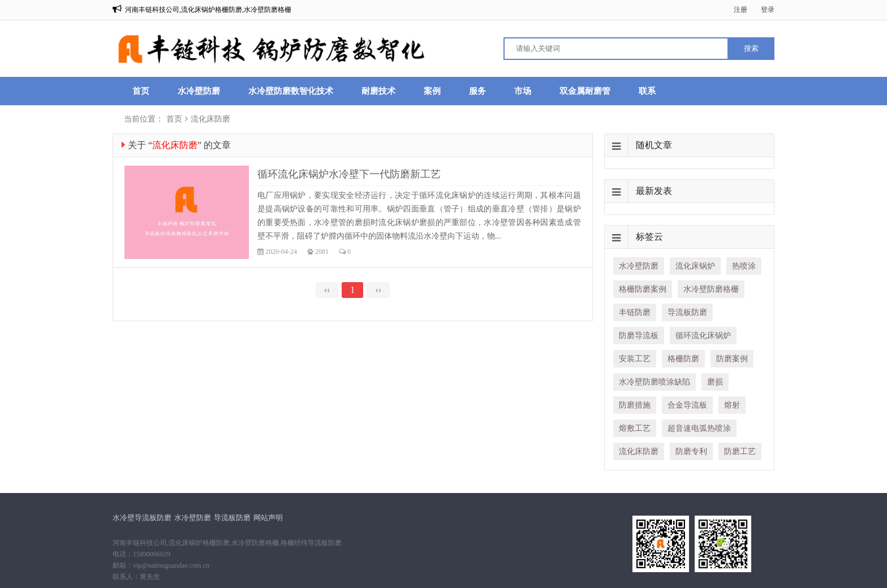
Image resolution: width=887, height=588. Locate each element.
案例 (432, 91)
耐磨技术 (378, 91)
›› (378, 290)
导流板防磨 (232, 518)
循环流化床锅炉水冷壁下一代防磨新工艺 (349, 174)
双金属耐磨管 (585, 91)
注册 (740, 10)
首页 (141, 91)
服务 (477, 91)
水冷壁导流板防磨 (142, 518)
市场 (523, 91)
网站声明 (268, 518)
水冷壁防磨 (199, 91)
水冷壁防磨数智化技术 (291, 91)
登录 (768, 10)
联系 (647, 91)
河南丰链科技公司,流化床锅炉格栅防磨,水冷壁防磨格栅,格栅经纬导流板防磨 (227, 543)
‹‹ (327, 290)
